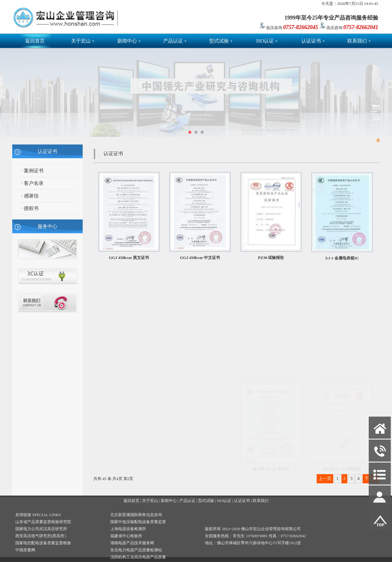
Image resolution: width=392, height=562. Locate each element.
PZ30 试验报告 (271, 259)
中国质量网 (25, 550)
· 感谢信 (30, 196)
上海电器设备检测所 (128, 529)
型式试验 (221, 41)
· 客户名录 (32, 183)
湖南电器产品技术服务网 (132, 543)
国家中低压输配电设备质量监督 (138, 522)
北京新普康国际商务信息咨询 (136, 515)
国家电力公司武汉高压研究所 (41, 529)
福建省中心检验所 (126, 536)
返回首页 (35, 41)
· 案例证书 (32, 171)
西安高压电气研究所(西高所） (42, 536)
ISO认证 (267, 41)
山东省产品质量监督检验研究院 (43, 522)
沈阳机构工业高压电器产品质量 (138, 557)
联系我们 (359, 41)
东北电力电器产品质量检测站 (136, 550)
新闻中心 (129, 41)
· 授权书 (30, 208)
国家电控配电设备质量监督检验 (43, 543)
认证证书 (313, 41)
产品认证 (175, 41)
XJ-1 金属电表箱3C (342, 260)
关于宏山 (83, 41)
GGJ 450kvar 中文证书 (200, 258)
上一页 (325, 479)
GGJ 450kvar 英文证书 (129, 258)
